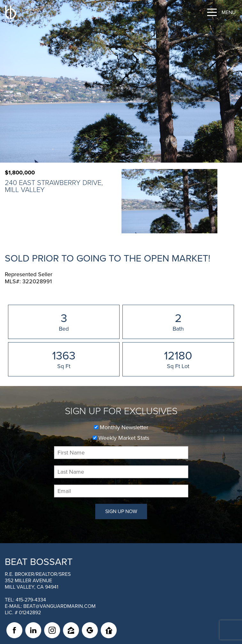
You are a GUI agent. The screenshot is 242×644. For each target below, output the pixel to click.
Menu (229, 12)
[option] (169, 201)
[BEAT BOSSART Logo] (11, 14)
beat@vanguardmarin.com (59, 606)
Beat (39, 562)
